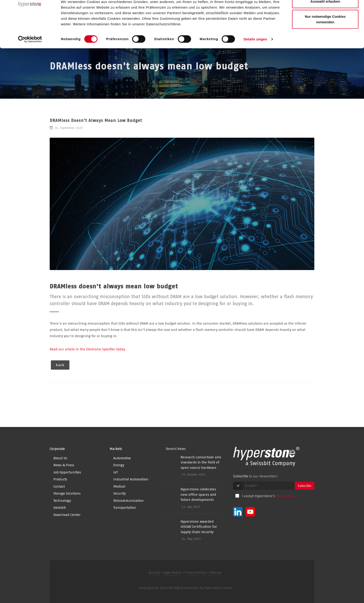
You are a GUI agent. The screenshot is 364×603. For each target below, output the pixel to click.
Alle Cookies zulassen (325, 12)
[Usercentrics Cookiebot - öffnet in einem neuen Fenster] (30, 65)
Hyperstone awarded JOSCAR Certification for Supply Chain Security (199, 527)
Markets (116, 449)
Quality (154, 572)
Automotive (122, 458)
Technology (62, 500)
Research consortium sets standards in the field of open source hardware (201, 462)
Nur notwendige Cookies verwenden (325, 45)
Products (60, 479)
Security (119, 493)
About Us (60, 458)
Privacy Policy (195, 572)
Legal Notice (172, 572)
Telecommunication (128, 500)
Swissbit (60, 507)
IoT (115, 472)
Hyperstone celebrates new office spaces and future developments (198, 494)
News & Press (64, 465)
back (60, 365)
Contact (59, 486)
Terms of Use (286, 496)
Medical (119, 486)
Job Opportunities (67, 472)
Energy (119, 465)
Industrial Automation (131, 479)
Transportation (125, 507)
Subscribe (305, 486)
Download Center (67, 515)
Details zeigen (255, 65)
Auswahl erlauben (325, 28)
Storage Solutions (67, 493)
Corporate (57, 449)
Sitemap (215, 572)
